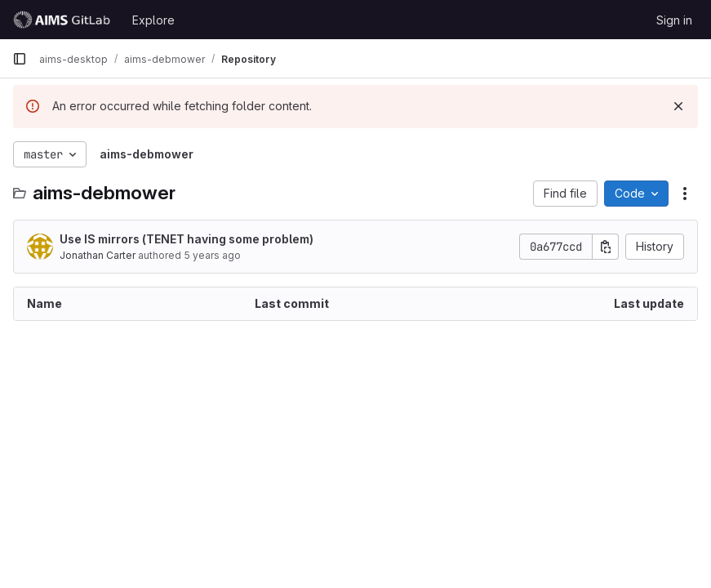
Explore (153, 20)
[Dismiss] (678, 106)
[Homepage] (64, 20)
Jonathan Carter (98, 255)
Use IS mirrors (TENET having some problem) (187, 239)
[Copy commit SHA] (606, 247)
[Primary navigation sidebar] (20, 59)
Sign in (674, 20)
